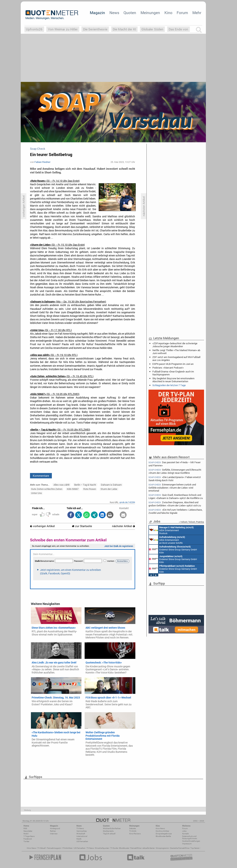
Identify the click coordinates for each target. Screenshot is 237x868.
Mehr (197, 13)
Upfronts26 (34, 29)
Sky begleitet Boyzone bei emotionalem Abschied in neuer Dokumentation (173, 380)
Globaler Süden (152, 29)
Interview (54, 834)
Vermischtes (82, 831)
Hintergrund (55, 828)
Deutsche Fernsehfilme (180, 848)
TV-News (80, 828)
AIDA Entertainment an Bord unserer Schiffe (167, 540)
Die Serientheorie (95, 29)
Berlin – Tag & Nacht (85, 485)
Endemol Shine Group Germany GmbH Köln (173, 549)
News (114, 13)
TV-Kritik (133, 831)
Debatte (132, 828)
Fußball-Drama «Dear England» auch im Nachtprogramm (173, 373)
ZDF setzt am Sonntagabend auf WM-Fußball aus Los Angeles (176, 359)
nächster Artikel (123, 526)
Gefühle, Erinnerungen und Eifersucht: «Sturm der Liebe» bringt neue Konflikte (175, 471)
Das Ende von (178, 29)
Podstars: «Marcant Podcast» (168, 368)
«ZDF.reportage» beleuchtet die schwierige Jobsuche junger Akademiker (175, 345)
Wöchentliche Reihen (112, 828)
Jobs (184, 831)
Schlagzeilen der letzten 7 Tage (169, 385)
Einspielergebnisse (164, 834)
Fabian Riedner (42, 162)
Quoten (130, 13)
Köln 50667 (73, 489)
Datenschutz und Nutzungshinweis (190, 837)
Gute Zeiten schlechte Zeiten (47, 489)
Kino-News (160, 828)
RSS (25, 828)
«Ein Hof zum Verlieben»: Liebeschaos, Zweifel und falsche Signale (176, 511)
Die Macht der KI (124, 29)
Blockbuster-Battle (163, 836)
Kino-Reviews (135, 834)
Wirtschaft (81, 834)
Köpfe (79, 839)
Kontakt (185, 834)
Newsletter (28, 831)
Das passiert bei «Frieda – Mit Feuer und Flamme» (175, 464)
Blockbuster (124, 848)
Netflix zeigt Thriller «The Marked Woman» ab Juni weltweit (176, 352)
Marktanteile (108, 831)
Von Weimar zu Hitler (63, 29)
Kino (168, 13)
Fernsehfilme (136, 848)
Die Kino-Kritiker (162, 831)
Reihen (53, 831)
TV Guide (114, 848)
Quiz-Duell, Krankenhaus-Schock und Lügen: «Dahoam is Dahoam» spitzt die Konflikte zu (176, 496)
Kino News (32, 848)
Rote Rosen (90, 489)
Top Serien (195, 848)
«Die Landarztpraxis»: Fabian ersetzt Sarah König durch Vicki (175, 479)
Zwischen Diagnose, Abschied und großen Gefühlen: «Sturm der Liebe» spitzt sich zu (175, 504)
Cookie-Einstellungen (191, 841)
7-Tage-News (29, 836)
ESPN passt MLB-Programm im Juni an (173, 364)
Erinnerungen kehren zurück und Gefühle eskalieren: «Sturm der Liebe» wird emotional (172, 488)
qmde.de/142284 (127, 502)
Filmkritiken (68, 848)
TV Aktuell (42, 848)
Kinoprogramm (162, 848)
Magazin (97, 13)
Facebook (28, 839)
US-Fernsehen (82, 841)
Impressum (187, 844)
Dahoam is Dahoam (111, 485)
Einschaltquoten (102, 848)
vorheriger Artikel (42, 526)
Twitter (26, 841)
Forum (182, 13)
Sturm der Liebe (109, 489)
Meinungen (150, 13)
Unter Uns (36, 493)
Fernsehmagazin (54, 848)
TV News (90, 848)
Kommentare (41, 476)
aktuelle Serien (149, 848)
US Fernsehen (80, 848)
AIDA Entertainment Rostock (171, 530)
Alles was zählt (62, 485)
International (82, 836)
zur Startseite (82, 526)
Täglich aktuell (109, 834)
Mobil (26, 834)
